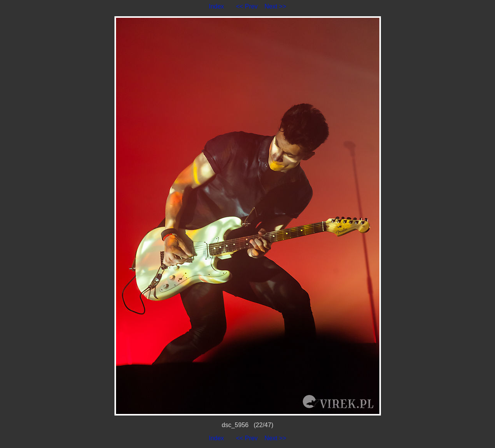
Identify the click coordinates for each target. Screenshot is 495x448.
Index (216, 6)
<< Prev (247, 6)
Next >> (275, 6)
